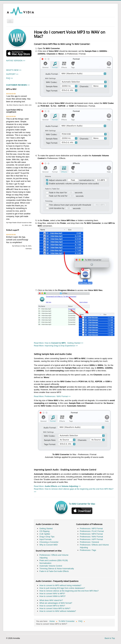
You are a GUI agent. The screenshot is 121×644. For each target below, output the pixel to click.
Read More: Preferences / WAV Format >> (52, 396)
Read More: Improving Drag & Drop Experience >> (56, 346)
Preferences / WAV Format (91, 537)
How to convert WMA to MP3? (52, 596)
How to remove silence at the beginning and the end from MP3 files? (69, 591)
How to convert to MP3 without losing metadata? (60, 585)
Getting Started (46, 528)
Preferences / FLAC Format (92, 531)
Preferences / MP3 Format (91, 528)
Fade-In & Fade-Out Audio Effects (54, 571)
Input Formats (45, 539)
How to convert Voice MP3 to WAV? (55, 608)
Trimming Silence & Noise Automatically (57, 569)
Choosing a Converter (49, 542)
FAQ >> (10, 78)
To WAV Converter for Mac (82, 504)
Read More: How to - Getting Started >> (59, 343)
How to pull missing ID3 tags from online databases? (62, 588)
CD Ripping (44, 531)
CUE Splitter (45, 534)
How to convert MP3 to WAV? (52, 606)
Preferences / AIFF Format (91, 539)
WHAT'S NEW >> (14, 70)
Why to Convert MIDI (49, 545)
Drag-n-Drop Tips (47, 537)
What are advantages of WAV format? (56, 603)
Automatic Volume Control (51, 566)
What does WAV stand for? (51, 600)
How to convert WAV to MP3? (52, 594)
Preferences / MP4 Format (91, 534)
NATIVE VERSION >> (16, 61)
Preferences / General (89, 542)
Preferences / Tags (88, 550)
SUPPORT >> (12, 74)
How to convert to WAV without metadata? (58, 611)
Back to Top (110, 638)
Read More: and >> (57, 486)
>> (18, 85)
